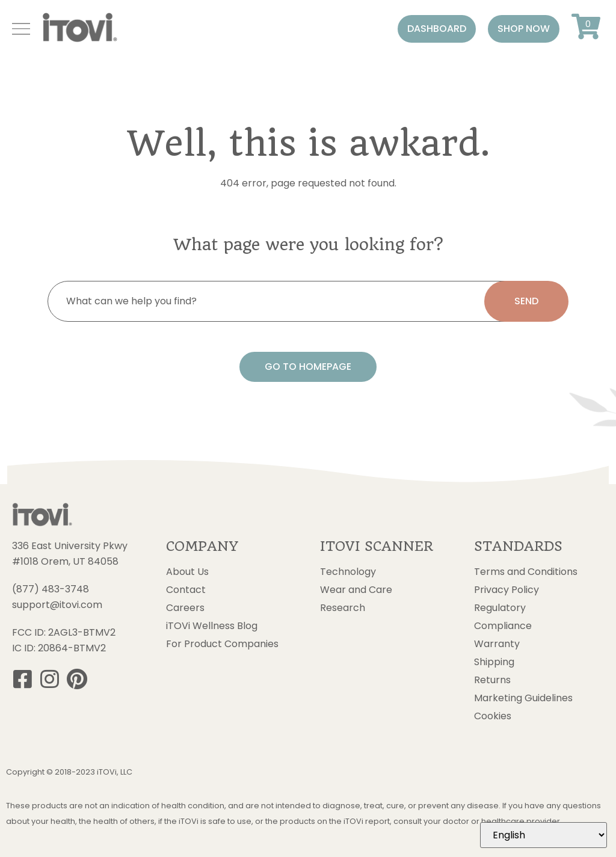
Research (343, 608)
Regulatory (500, 608)
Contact (186, 590)
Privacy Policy (507, 590)
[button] (437, 29)
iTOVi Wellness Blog (212, 626)
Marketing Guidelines (523, 698)
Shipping (494, 662)
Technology (348, 572)
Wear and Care (356, 590)
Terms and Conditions (526, 572)
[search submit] (526, 301)
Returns (492, 680)
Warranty (497, 644)
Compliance (503, 626)
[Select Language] (544, 835)
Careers (185, 608)
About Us (187, 572)
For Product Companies (222, 644)
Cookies (493, 716)
